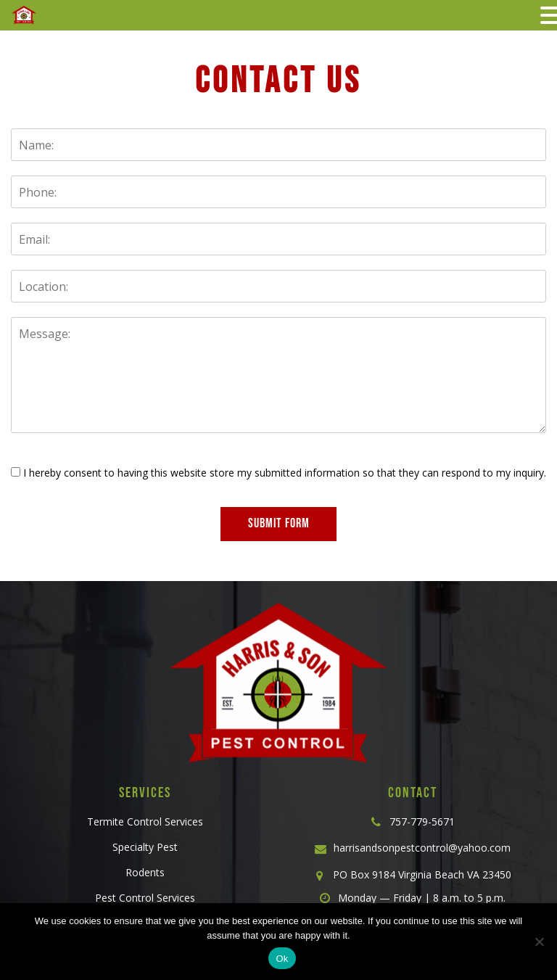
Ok (282, 959)
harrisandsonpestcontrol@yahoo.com (422, 848)
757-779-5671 (422, 822)
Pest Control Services (145, 898)
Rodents (145, 872)
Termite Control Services (145, 822)
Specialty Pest (145, 847)
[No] (539, 942)
